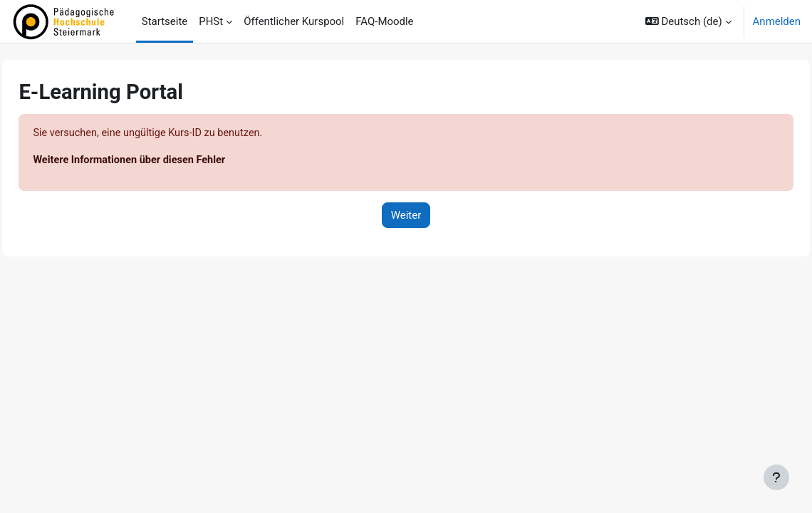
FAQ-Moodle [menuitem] (384, 21)
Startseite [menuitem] (165, 21)
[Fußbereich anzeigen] (776, 477)
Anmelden (777, 21)
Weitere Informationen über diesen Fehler (164, 161)
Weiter (406, 216)
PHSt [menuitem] (211, 21)
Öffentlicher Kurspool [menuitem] (294, 21)
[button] (688, 21)
